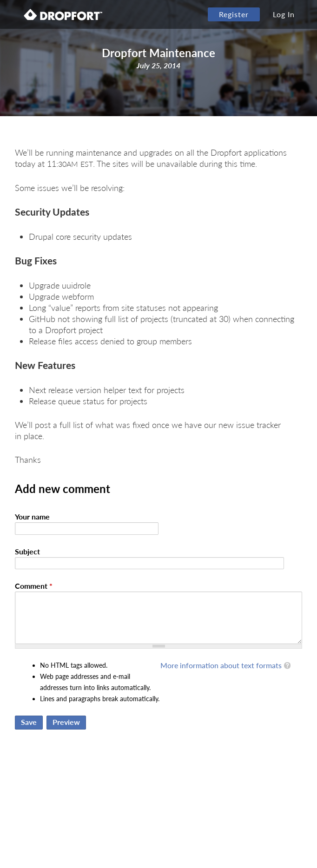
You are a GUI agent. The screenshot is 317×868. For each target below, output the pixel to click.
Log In (284, 14)
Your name (32, 516)
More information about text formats (221, 665)
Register (234, 14)
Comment (34, 586)
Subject (27, 551)
